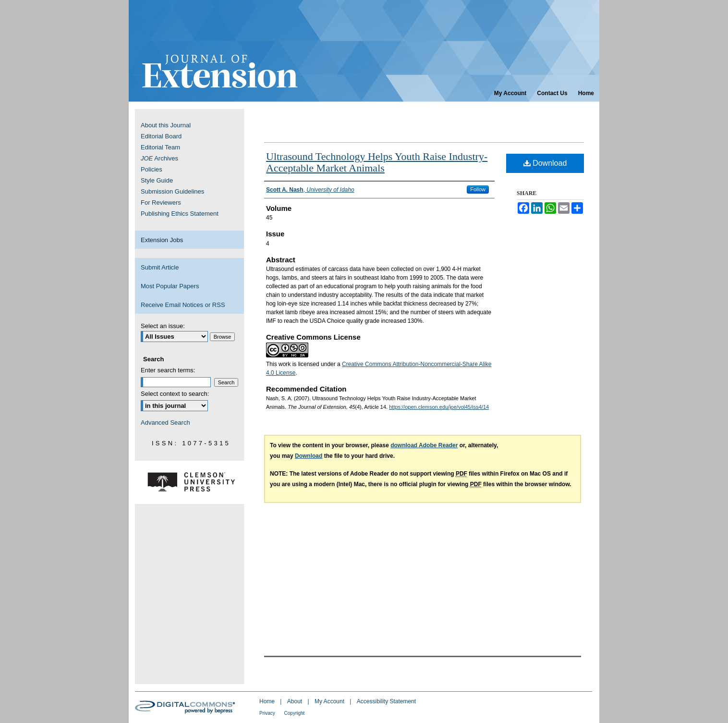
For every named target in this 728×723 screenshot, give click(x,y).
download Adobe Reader (424, 445)
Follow (478, 189)
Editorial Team (160, 147)
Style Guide (157, 180)
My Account (330, 701)
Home (268, 701)
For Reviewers (161, 202)
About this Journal (166, 125)
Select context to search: (175, 394)
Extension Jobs (162, 240)
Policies (152, 169)
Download (545, 163)
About (296, 701)
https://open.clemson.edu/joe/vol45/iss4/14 (439, 407)
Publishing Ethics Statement (180, 214)
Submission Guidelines (172, 191)
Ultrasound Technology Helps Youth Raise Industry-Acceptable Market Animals (377, 162)
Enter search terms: (168, 370)
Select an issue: (163, 326)
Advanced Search (165, 423)
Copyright (295, 713)
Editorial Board (161, 136)
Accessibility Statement (386, 701)
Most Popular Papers (170, 286)
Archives (159, 158)
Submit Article (160, 267)
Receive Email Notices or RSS (183, 305)
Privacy (268, 713)
